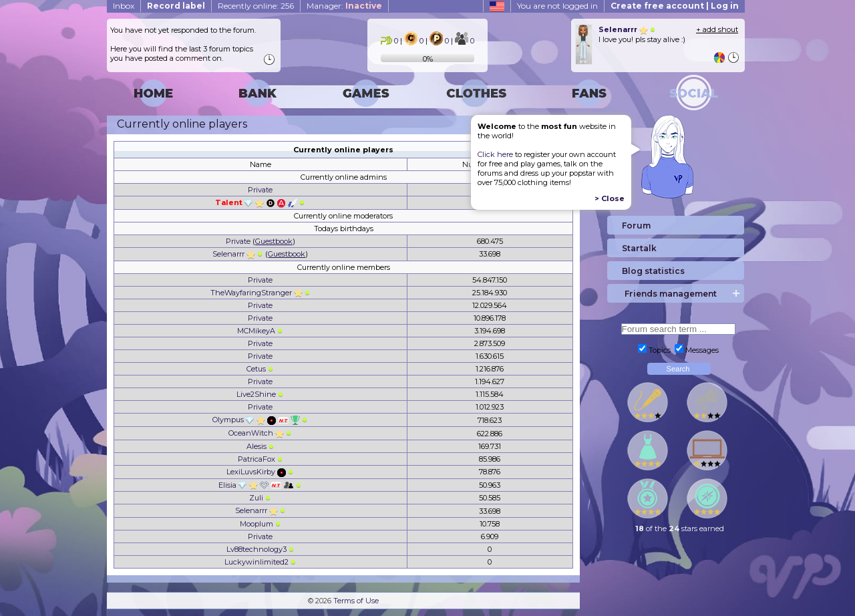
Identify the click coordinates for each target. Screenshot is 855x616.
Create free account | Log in (675, 6)
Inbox (124, 6)
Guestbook (274, 241)
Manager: (344, 6)
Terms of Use (356, 601)
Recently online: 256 (256, 6)
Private (260, 190)
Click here (495, 154)
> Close (610, 198)
